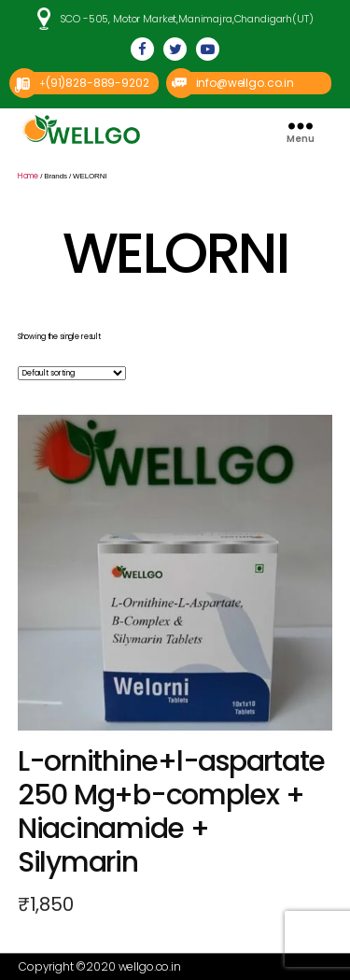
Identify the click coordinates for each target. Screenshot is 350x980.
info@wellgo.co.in (245, 83)
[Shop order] (72, 373)
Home (28, 176)
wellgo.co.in (150, 966)
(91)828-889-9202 (98, 83)
